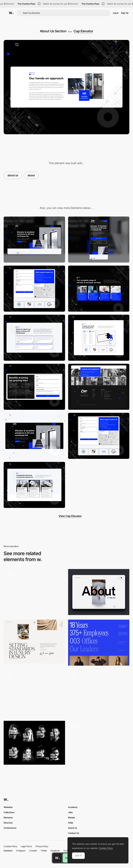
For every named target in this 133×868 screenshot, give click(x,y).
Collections (9, 812)
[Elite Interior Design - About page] (34, 642)
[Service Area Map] (99, 338)
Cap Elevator (83, 31)
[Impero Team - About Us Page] (34, 743)
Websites (8, 807)
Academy (73, 807)
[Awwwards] (11, 13)
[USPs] (34, 485)
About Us (73, 828)
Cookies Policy (10, 846)
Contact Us (74, 833)
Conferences (10, 828)
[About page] (34, 592)
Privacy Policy (42, 846)
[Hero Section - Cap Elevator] (34, 436)
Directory (8, 823)
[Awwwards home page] (57, 858)
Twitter (44, 851)
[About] (99, 643)
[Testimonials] (34, 338)
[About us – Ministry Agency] (99, 744)
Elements (8, 817)
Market (72, 817)
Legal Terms (26, 846)
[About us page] (99, 592)
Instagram (21, 851)
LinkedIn (33, 851)
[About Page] (34, 693)
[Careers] (34, 387)
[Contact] (99, 436)
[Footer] (99, 387)
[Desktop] (34, 240)
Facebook (55, 851)
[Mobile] (99, 240)
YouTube (67, 851)
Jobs (70, 812)
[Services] (99, 289)
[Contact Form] (34, 289)
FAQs (71, 823)
